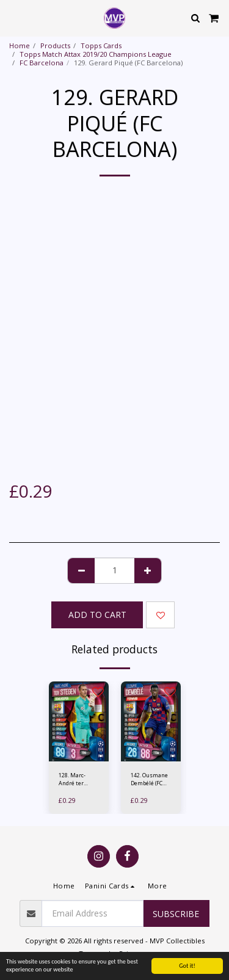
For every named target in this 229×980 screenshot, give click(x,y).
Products (55, 45)
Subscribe (176, 914)
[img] (79, 721)
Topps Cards (101, 45)
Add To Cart (97, 615)
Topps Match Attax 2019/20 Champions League (96, 54)
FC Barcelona (42, 63)
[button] (13, 17)
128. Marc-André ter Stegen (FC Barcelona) (72, 779)
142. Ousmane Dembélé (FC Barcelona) (149, 779)
